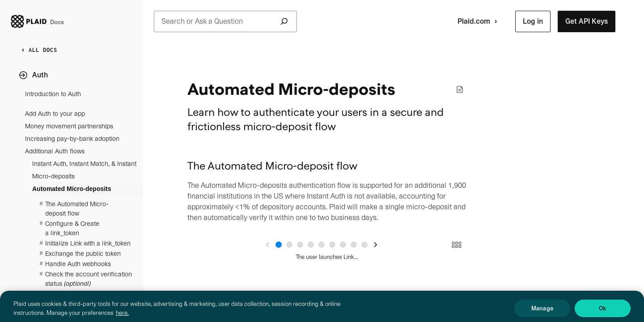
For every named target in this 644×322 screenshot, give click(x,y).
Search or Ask (225, 21)
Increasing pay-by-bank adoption (72, 139)
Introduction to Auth (53, 94)
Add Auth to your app (55, 114)
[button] (533, 21)
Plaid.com (479, 21)
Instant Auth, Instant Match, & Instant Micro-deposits (84, 170)
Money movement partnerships (69, 126)
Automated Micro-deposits (72, 189)
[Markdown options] (460, 89)
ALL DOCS (38, 50)
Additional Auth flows (55, 151)
